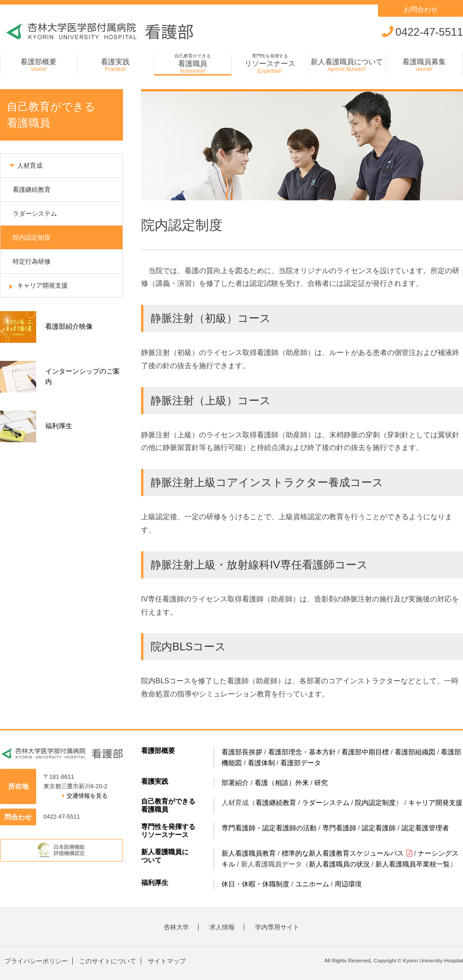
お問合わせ (421, 9)
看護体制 (261, 763)
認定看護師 (379, 828)
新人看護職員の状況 (339, 864)
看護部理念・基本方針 (302, 752)
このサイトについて (108, 961)
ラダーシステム (326, 802)
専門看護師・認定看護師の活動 (269, 828)
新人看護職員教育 (249, 853)
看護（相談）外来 (282, 783)
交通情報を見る (85, 796)
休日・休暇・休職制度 (255, 884)
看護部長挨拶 (242, 752)
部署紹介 (235, 783)
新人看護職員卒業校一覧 (413, 864)
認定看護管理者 (425, 828)
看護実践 (155, 781)
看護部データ (301, 763)
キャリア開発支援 (435, 802)
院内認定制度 (375, 802)
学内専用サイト (277, 927)
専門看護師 (339, 828)
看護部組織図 (415, 752)
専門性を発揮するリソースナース (168, 831)
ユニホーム (312, 884)
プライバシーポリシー (36, 961)
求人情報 (222, 927)
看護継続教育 (276, 802)
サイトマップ (167, 961)
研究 (321, 783)
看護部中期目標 (365, 752)
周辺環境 (348, 884)
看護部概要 (158, 750)
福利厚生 (155, 883)
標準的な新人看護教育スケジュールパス (347, 853)
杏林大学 (176, 927)
